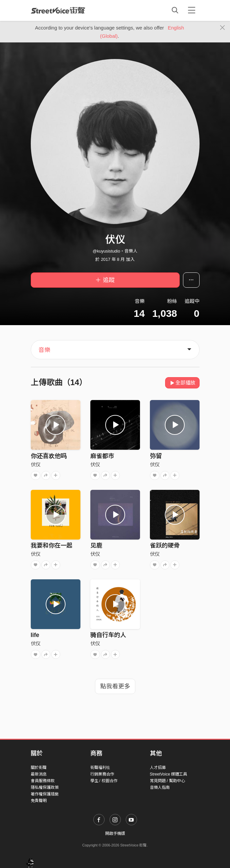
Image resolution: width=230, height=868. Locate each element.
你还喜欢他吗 (49, 456)
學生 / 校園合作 (104, 781)
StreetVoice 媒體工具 (169, 774)
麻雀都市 (102, 456)
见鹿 (96, 546)
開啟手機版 (115, 834)
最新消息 (39, 774)
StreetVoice (58, 10)
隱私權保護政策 (45, 787)
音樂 (44, 350)
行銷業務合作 (102, 774)
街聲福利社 (100, 768)
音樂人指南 (160, 787)
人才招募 (158, 768)
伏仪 (36, 464)
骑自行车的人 (108, 635)
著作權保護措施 (45, 794)
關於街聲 (39, 768)
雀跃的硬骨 (165, 546)
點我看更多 (115, 686)
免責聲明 (39, 801)
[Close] (223, 28)
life (35, 635)
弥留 (156, 456)
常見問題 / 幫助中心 (167, 781)
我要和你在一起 (52, 546)
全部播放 (183, 383)
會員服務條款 (43, 781)
